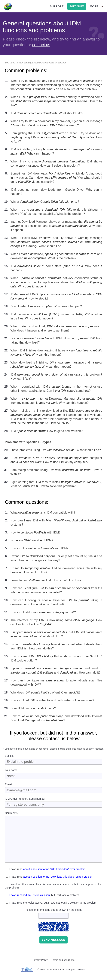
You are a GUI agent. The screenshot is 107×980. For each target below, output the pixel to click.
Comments (11, 813)
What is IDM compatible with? (43, 512)
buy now (77, 6)
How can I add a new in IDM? (43, 612)
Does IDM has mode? (33, 708)
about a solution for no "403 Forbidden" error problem (54, 869)
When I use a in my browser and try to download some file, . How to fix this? (56, 101)
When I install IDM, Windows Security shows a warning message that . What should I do (56, 242)
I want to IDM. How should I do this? (46, 580)
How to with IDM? (35, 532)
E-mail (9, 784)
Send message (54, 940)
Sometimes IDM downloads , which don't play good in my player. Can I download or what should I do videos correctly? (56, 178)
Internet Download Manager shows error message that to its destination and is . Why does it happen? (56, 226)
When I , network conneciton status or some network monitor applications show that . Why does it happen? (56, 282)
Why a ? (45, 202)
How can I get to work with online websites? (52, 700)
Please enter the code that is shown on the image (54, 910)
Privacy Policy (40, 960)
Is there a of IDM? (32, 540)
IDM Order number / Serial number (25, 799)
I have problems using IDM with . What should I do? (56, 450)
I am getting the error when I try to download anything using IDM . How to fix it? (56, 137)
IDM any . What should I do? (47, 113)
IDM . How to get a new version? (47, 431)
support (57, 6)
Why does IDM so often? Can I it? (46, 692)
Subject (9, 756)
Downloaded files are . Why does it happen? (46, 306)
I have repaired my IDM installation (30, 895)
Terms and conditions (63, 960)
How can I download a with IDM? (40, 548)
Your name (11, 770)
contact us (41, 45)
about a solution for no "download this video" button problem (58, 877)
